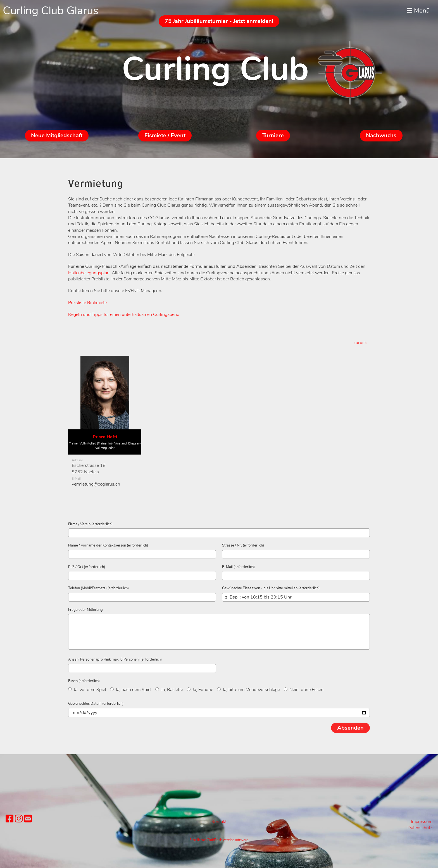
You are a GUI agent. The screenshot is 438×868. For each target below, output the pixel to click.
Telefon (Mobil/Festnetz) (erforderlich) (98, 588)
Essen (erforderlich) (84, 681)
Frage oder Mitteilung (85, 610)
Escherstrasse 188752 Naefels (89, 469)
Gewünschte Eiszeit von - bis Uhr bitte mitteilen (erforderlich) (271, 588)
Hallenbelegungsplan (89, 273)
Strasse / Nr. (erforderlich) (243, 545)
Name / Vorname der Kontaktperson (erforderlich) (108, 545)
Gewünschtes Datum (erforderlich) (96, 704)
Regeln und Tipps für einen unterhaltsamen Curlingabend (124, 314)
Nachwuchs (381, 135)
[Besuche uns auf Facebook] (9, 819)
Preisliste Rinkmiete (87, 303)
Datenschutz (420, 828)
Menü (418, 11)
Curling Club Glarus (51, 11)
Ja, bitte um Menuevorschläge (248, 690)
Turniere (273, 135)
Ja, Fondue (200, 690)
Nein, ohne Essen (304, 690)
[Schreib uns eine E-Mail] (28, 819)
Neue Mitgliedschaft (57, 135)
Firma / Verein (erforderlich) (90, 524)
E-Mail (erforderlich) (238, 567)
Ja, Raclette (169, 690)
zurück (360, 343)
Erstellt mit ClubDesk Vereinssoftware (219, 840)
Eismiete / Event (165, 135)
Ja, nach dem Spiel (131, 690)
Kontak (218, 822)
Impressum (422, 822)
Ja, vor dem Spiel (87, 690)
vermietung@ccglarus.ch (96, 484)
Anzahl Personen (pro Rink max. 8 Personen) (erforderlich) (115, 659)
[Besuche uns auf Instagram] (19, 819)
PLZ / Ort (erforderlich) (87, 567)
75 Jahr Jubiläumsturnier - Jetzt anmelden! (219, 21)
